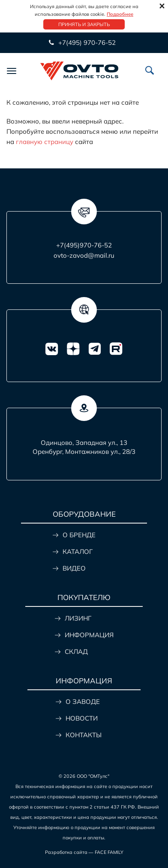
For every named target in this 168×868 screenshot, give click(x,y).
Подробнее (120, 14)
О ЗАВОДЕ (83, 702)
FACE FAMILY (109, 852)
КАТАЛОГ (78, 552)
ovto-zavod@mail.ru (84, 255)
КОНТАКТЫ (84, 735)
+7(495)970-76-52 (84, 245)
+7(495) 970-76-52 (87, 43)
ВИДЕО (74, 568)
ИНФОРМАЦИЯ (89, 635)
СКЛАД (76, 652)
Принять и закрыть (84, 24)
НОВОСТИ (82, 718)
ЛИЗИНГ (78, 618)
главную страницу (45, 142)
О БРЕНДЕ (79, 535)
